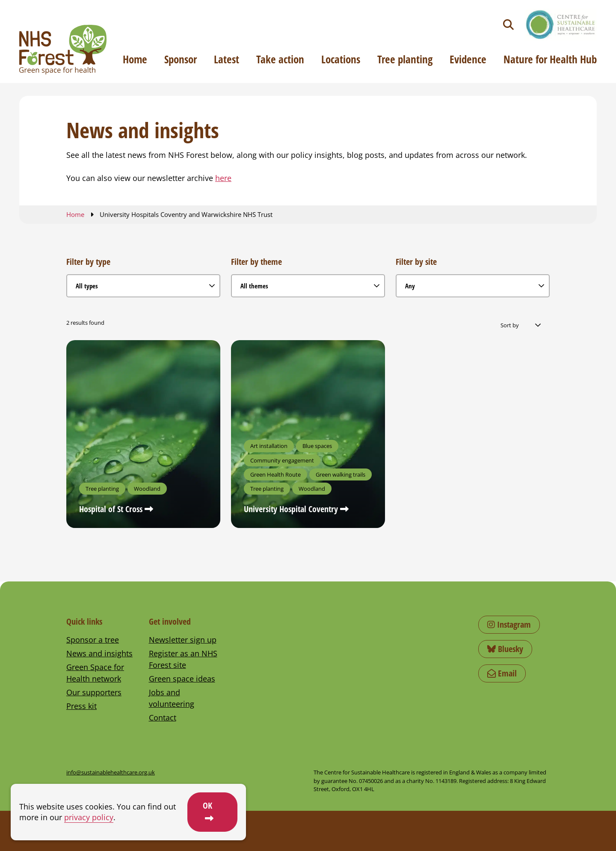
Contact (163, 718)
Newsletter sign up (183, 640)
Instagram (509, 624)
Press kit (81, 706)
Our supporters (94, 692)
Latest (227, 59)
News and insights (99, 653)
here (223, 178)
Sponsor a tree (93, 640)
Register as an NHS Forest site (183, 659)
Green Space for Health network (95, 673)
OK (207, 805)
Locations (341, 59)
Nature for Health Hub (550, 59)
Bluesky (505, 649)
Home (135, 59)
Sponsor (181, 59)
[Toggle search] (508, 25)
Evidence (468, 59)
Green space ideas (182, 679)
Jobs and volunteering (172, 698)
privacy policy (89, 817)
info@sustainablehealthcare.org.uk (111, 772)
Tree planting (405, 59)
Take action (280, 59)
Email (502, 673)
